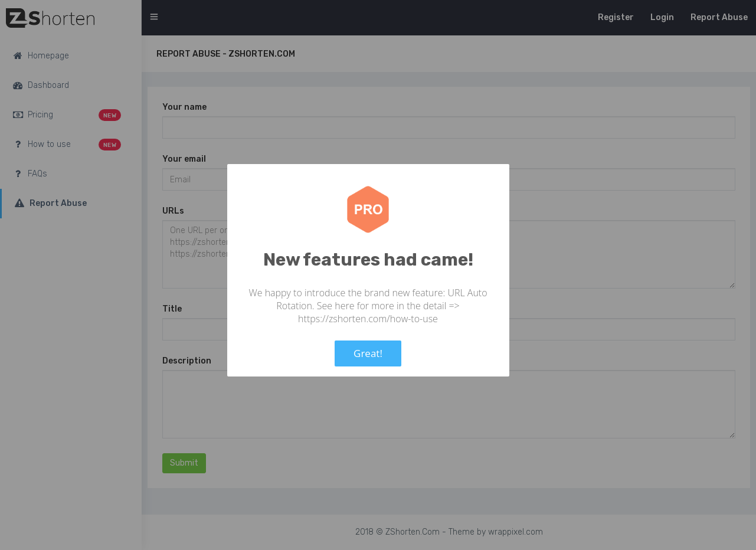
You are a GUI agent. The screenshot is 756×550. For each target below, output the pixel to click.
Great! (368, 353)
